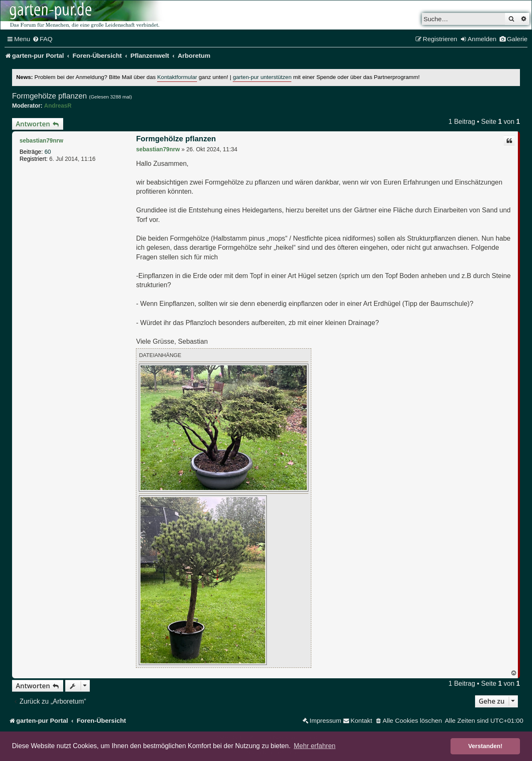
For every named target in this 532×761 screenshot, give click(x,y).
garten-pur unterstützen (262, 77)
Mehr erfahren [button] (315, 746)
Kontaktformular (177, 77)
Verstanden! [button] (485, 746)
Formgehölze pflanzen (49, 96)
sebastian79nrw (41, 140)
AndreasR (58, 106)
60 (48, 152)
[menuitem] (43, 39)
